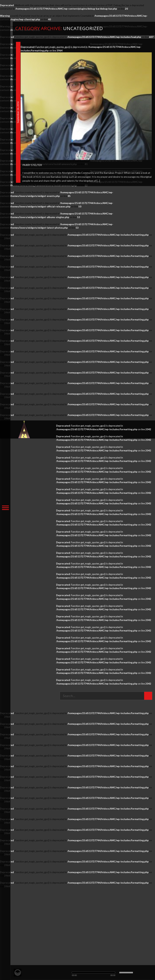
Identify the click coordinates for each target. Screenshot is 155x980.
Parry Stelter (32, 165)
